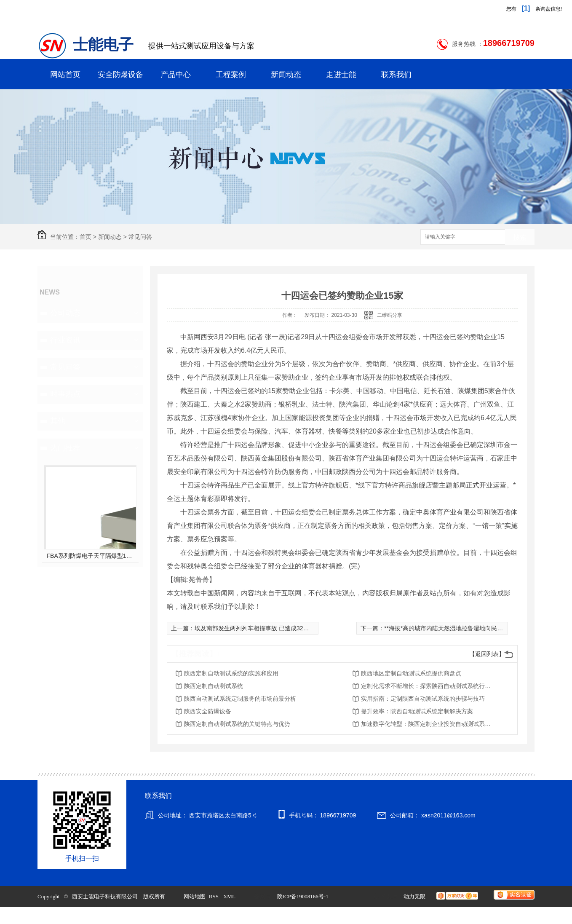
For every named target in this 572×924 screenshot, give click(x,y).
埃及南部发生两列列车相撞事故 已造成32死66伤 (258, 628)
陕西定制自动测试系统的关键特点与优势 (237, 724)
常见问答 (140, 237)
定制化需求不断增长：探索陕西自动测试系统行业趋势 (428, 686)
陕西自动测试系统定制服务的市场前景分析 (240, 699)
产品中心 (176, 75)
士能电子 (103, 45)
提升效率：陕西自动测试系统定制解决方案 (417, 711)
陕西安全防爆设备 (208, 711)
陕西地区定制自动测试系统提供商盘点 (411, 673)
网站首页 (65, 75)
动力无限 (414, 896)
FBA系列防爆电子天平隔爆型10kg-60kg (90, 556)
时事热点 (65, 394)
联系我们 (396, 75)
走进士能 (341, 75)
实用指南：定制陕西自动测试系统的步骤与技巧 (423, 699)
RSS (214, 896)
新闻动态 (286, 75)
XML (230, 896)
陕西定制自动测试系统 (214, 686)
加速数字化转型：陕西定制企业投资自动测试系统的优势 (428, 724)
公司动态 (65, 313)
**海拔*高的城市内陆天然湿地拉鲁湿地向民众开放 (449, 628)
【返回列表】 (487, 654)
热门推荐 (65, 448)
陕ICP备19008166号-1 (303, 896)
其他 (58, 421)
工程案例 (231, 75)
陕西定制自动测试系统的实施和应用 (231, 673)
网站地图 (195, 896)
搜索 (520, 237)
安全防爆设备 (120, 75)
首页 (86, 237)
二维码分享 (390, 315)
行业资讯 (65, 340)
